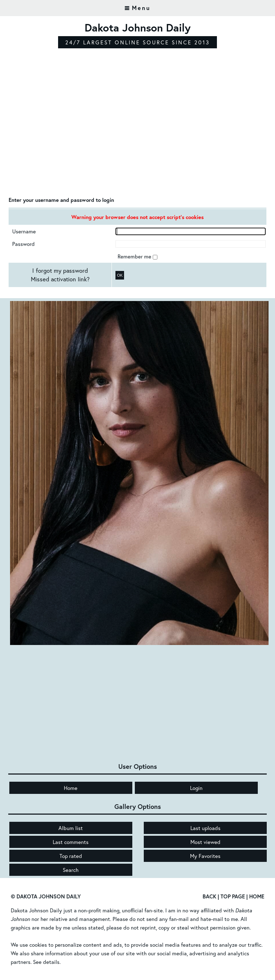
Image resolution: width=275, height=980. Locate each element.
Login (196, 788)
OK (120, 275)
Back (209, 896)
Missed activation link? (60, 279)
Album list (71, 828)
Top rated (71, 856)
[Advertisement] (137, 138)
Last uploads (205, 828)
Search (71, 870)
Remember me (135, 256)
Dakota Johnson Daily (36, 910)
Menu (141, 8)
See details (46, 962)
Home (71, 788)
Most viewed (205, 842)
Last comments (71, 842)
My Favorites (205, 856)
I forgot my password (60, 271)
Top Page (233, 896)
